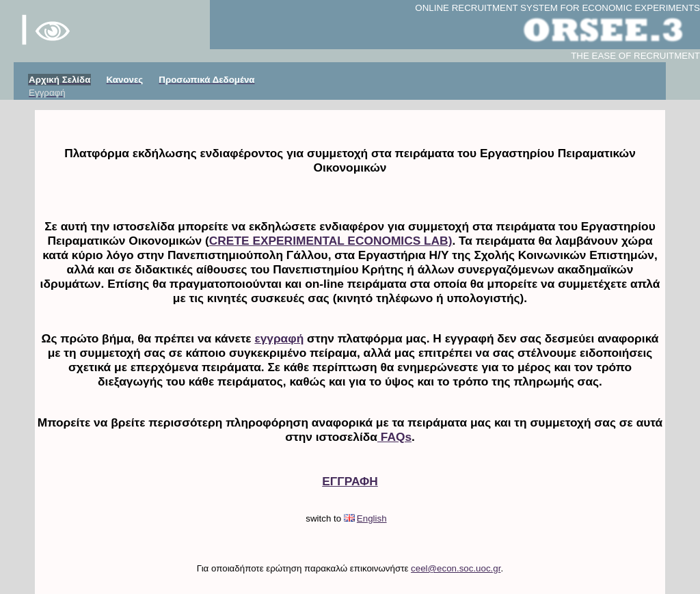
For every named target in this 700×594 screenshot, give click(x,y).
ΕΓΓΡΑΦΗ (350, 481)
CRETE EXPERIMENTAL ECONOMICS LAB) (331, 241)
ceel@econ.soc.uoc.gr (456, 568)
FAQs (394, 437)
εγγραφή (279, 338)
